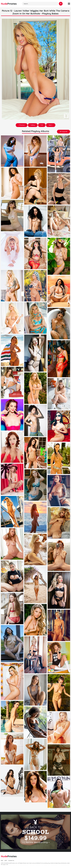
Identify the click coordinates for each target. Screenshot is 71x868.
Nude (9, 4)
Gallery (33, 125)
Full (42, 125)
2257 (6, 860)
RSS (2, 860)
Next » (51, 125)
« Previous (22, 125)
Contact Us (11, 860)
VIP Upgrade (64, 132)
